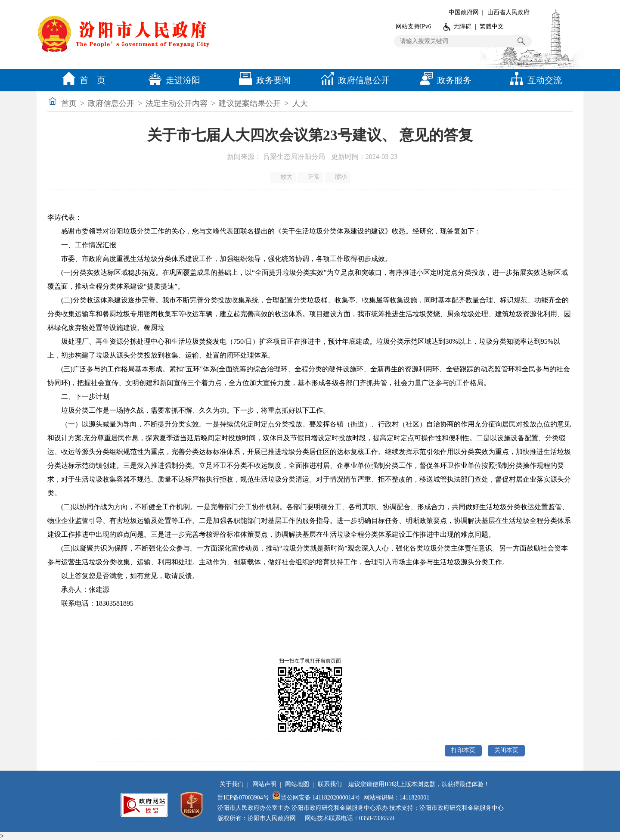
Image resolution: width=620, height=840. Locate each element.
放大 (284, 177)
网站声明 (264, 784)
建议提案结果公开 (250, 103)
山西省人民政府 (508, 12)
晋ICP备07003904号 (243, 798)
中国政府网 (464, 12)
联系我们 (330, 784)
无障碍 (462, 26)
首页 (69, 103)
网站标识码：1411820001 (396, 798)
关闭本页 (506, 750)
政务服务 (443, 80)
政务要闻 (263, 80)
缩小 (338, 177)
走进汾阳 (172, 80)
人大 (300, 103)
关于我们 (232, 784)
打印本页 (463, 750)
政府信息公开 (353, 80)
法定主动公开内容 (177, 103)
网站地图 (297, 784)
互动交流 (534, 80)
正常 (311, 177)
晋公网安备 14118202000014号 (316, 798)
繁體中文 (492, 26)
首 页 (82, 80)
